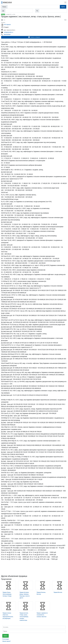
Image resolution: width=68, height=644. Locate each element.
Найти (63, 7)
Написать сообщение (34, 37)
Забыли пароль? (6, 641)
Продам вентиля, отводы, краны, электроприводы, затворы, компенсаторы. (24, 617)
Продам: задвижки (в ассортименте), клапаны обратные (42, 615)
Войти (6, 636)
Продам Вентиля (58, 592)
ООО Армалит (7, 25)
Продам (3, 14)
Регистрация (6, 639)
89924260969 (7, 35)
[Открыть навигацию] (65, 3)
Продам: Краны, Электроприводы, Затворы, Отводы (7, 594)
